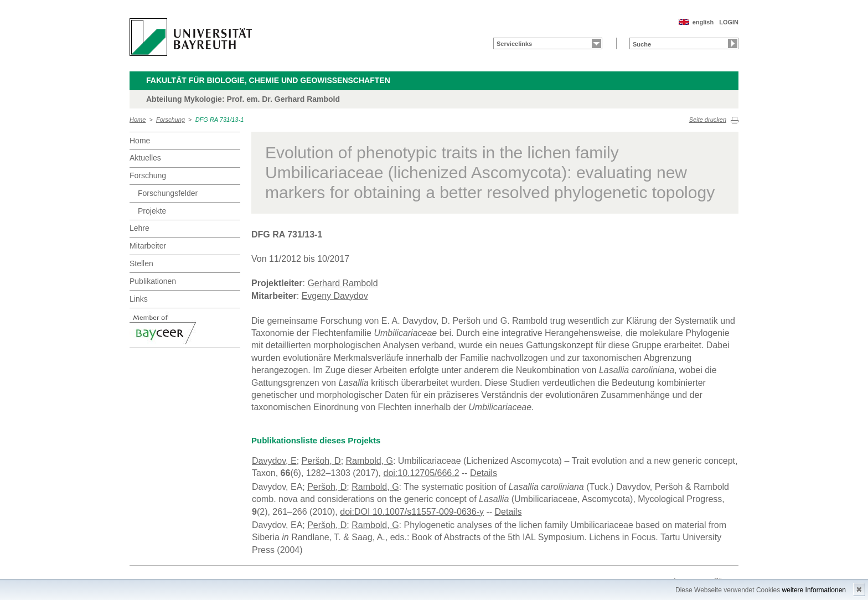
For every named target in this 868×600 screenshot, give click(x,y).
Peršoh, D (321, 461)
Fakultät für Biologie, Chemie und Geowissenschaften (268, 80)
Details (484, 473)
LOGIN (729, 22)
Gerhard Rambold (342, 283)
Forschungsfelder (168, 193)
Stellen (141, 263)
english (703, 22)
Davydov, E (274, 461)
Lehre (139, 228)
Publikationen (153, 281)
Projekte (152, 211)
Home (138, 120)
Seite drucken (708, 120)
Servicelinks (514, 44)
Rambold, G (370, 461)
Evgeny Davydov (335, 296)
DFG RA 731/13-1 (220, 120)
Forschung (170, 120)
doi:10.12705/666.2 (422, 473)
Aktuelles (145, 158)
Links (139, 299)
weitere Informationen (814, 590)
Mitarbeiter (148, 246)
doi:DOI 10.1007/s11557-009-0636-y (412, 512)
